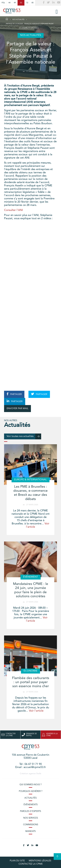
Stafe (39, 774)
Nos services (31, 818)
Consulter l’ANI (13, 210)
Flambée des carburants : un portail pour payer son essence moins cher (31, 682)
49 (15, 3)
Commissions (31, 825)
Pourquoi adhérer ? (31, 791)
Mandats (30, 831)
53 (21, 3)
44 (9, 3)
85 (33, 3)
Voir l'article (36, 711)
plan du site (17, 861)
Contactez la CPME (31, 864)
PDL (3, 3)
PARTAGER (14, 394)
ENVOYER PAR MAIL (17, 408)
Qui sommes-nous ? (30, 785)
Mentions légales (40, 861)
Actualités (30, 798)
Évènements (31, 805)
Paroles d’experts (30, 811)
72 (27, 3)
